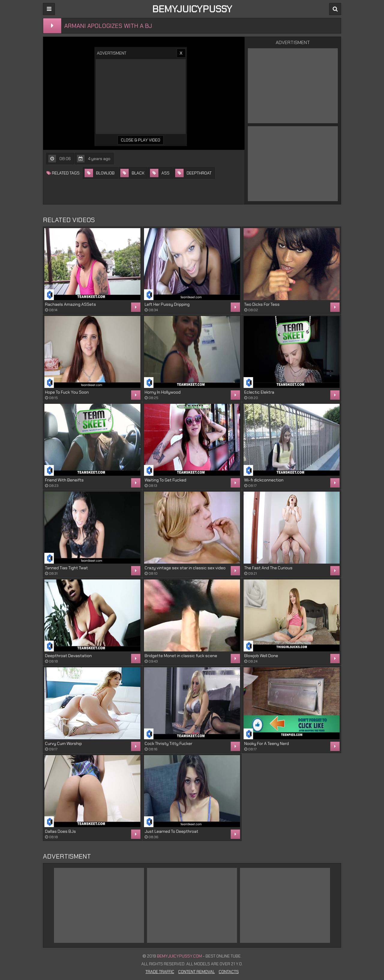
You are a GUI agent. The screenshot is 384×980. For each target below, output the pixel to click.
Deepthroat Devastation (68, 656)
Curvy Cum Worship (63, 743)
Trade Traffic (160, 972)
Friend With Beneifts (64, 480)
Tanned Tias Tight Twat (66, 568)
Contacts (229, 972)
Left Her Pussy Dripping (167, 304)
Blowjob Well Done (261, 656)
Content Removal (196, 972)
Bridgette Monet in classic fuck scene (181, 656)
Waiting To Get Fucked (165, 480)
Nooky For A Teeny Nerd (267, 743)
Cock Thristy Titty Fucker (168, 743)
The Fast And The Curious (268, 568)
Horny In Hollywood (163, 392)
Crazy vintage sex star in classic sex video (185, 568)
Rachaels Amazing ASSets (70, 304)
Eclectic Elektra (259, 392)
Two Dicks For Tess (262, 304)
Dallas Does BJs (60, 831)
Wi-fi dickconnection (264, 480)
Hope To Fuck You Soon (67, 392)
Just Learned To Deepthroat (171, 831)
